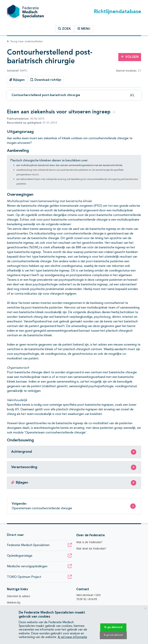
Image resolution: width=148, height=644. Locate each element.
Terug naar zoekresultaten (25, 41)
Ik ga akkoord (113, 627)
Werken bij (14, 602)
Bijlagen (17, 80)
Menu (84, 29)
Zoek (64, 29)
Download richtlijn (46, 80)
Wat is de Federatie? (89, 542)
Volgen (130, 57)
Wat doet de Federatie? (91, 548)
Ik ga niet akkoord (113, 635)
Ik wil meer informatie (72, 637)
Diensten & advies (19, 596)
